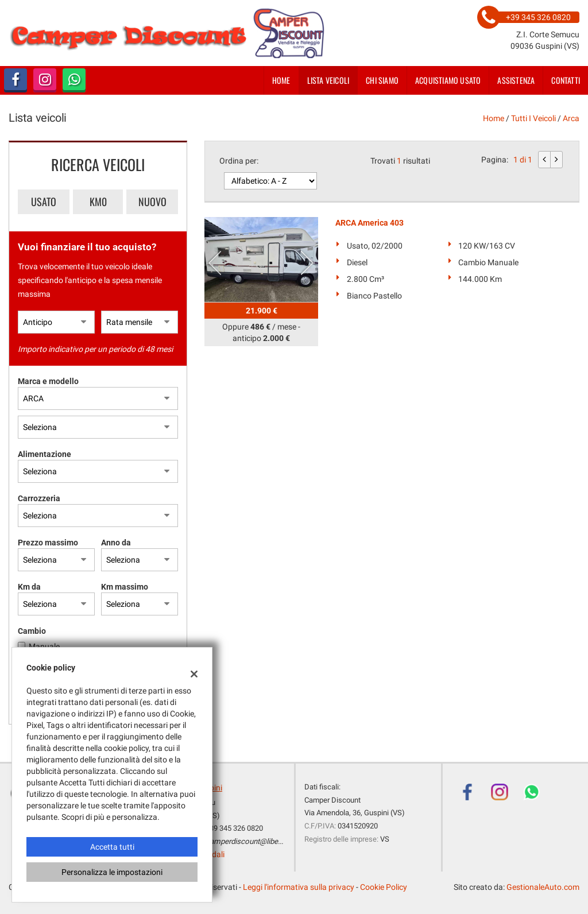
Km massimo (125, 587)
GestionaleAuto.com (543, 887)
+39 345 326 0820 (234, 828)
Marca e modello (48, 381)
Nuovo (152, 202)
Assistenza (516, 80)
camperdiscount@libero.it (248, 841)
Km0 (98, 202)
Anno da (116, 543)
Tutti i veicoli (533, 118)
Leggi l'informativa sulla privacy (299, 887)
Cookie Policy (384, 887)
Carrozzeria (39, 498)
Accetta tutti (112, 847)
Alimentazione (45, 454)
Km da (29, 587)
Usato (44, 202)
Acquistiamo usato (448, 80)
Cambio (32, 631)
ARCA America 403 (370, 223)
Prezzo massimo (48, 543)
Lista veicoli (328, 80)
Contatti (566, 80)
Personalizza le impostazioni (112, 872)
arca (571, 118)
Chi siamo (382, 80)
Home (281, 80)
